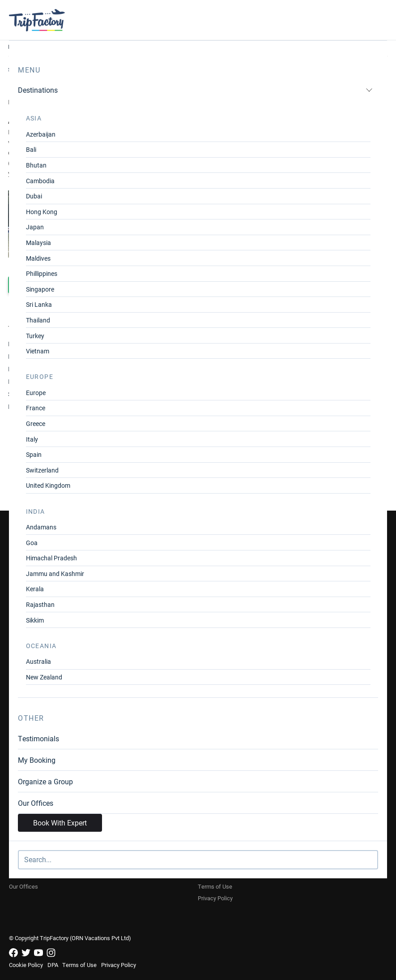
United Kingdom (48, 485)
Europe (36, 393)
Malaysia (38, 243)
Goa (32, 543)
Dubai (34, 196)
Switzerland (42, 470)
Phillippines (42, 273)
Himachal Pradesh (51, 558)
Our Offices (36, 803)
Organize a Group (45, 781)
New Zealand (44, 677)
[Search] (198, 860)
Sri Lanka (39, 304)
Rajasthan (40, 604)
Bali (31, 149)
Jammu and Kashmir (55, 574)
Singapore (40, 289)
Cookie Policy (26, 965)
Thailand (38, 320)
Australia (38, 661)
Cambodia (40, 181)
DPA (53, 965)
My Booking (37, 760)
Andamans (41, 527)
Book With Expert (60, 823)
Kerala (35, 589)
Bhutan (36, 165)
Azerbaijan (41, 134)
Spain (34, 454)
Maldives (38, 258)
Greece (36, 423)
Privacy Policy (215, 898)
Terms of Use (215, 886)
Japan (35, 227)
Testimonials (38, 738)
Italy (32, 439)
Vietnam (38, 351)
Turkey (35, 336)
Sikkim (35, 620)
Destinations (195, 90)
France (36, 408)
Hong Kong (42, 212)
